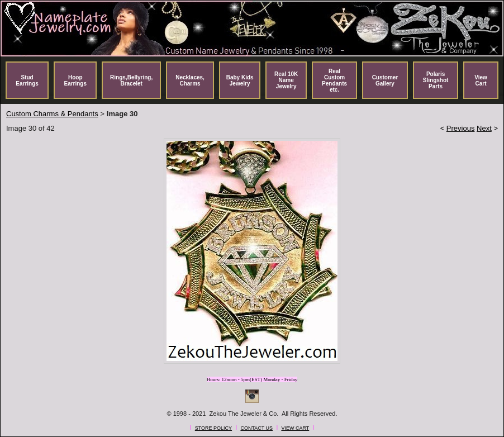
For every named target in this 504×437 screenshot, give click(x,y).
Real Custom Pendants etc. (334, 80)
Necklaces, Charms (190, 80)
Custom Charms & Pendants (52, 114)
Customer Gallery (385, 80)
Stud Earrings (27, 80)
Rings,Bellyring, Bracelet (131, 80)
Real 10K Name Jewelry (286, 80)
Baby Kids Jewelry (240, 80)
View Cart (481, 80)
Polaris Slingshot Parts (436, 80)
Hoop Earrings (75, 80)
